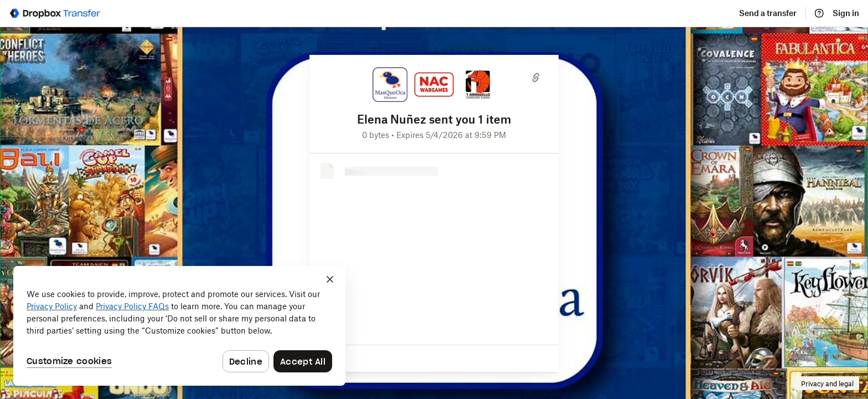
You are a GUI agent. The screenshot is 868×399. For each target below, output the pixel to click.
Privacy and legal (827, 384)
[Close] (330, 279)
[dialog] (179, 326)
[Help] (819, 13)
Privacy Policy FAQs (132, 306)
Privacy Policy (52, 306)
